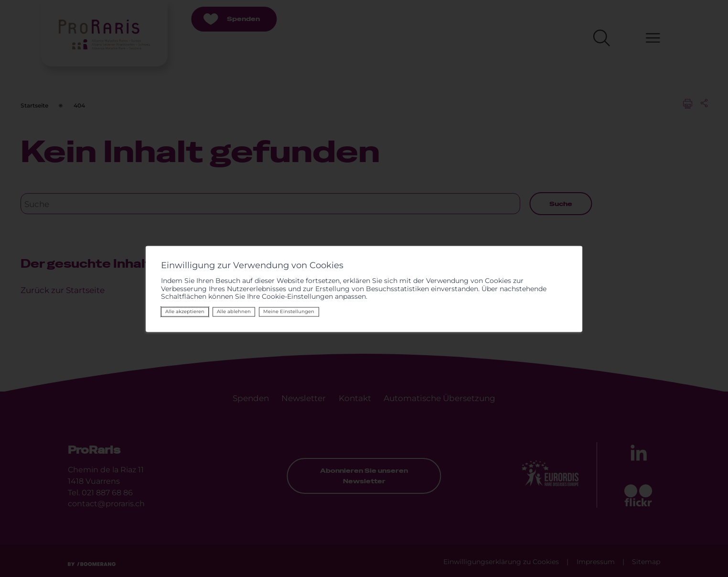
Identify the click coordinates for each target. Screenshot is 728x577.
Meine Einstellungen (289, 311)
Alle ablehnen (234, 311)
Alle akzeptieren (185, 311)
